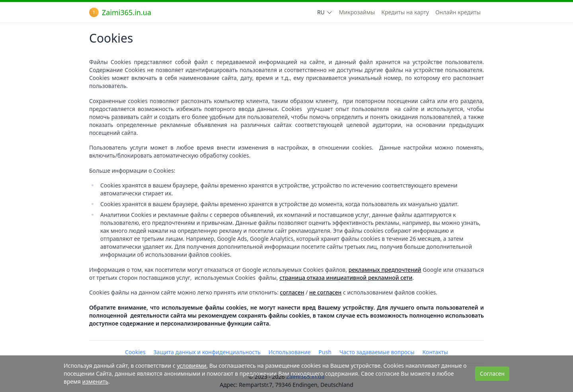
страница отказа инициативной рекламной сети (346, 278)
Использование (290, 352)
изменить (95, 381)
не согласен (325, 292)
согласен (292, 292)
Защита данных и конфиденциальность (207, 352)
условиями (191, 366)
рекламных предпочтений (385, 270)
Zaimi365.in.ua (120, 12)
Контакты (435, 352)
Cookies (135, 352)
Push (325, 352)
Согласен (492, 373)
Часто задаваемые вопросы (377, 352)
